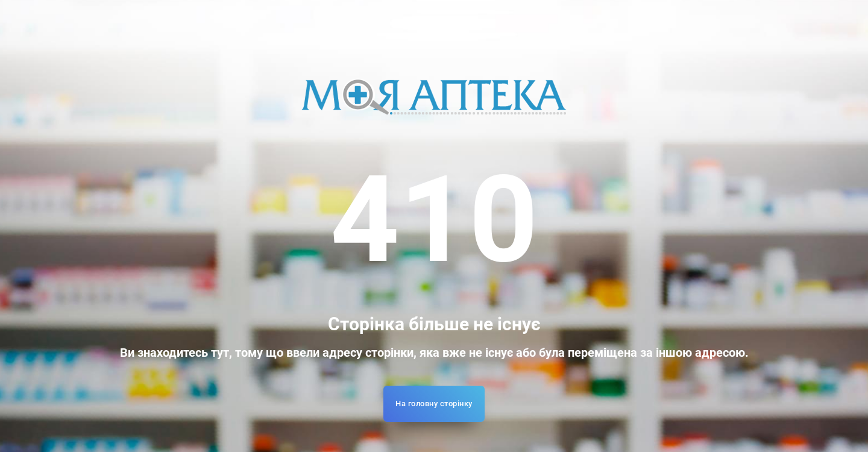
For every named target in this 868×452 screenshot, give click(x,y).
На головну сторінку (434, 403)
